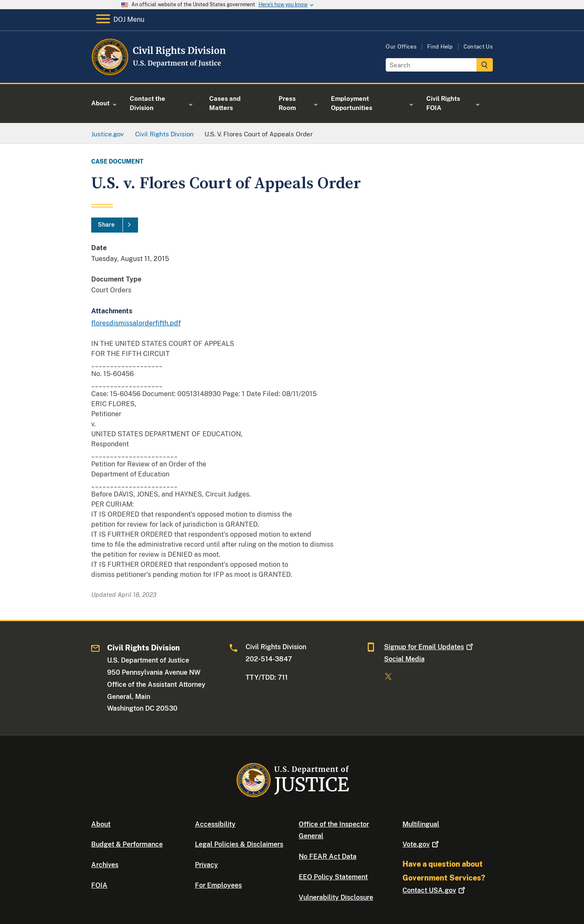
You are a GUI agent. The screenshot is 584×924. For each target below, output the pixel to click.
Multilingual (421, 824)
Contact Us (478, 47)
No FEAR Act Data (328, 856)
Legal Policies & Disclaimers (239, 844)
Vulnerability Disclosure (336, 897)
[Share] (115, 225)
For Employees (218, 885)
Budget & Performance (127, 844)
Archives (105, 865)
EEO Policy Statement (333, 877)
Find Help (440, 47)
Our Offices (401, 47)
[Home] (159, 73)
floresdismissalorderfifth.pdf (136, 323)
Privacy (206, 865)
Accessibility (215, 824)
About (101, 824)
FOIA (99, 885)
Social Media (404, 659)
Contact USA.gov (435, 890)
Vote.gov (421, 844)
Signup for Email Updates (429, 647)
